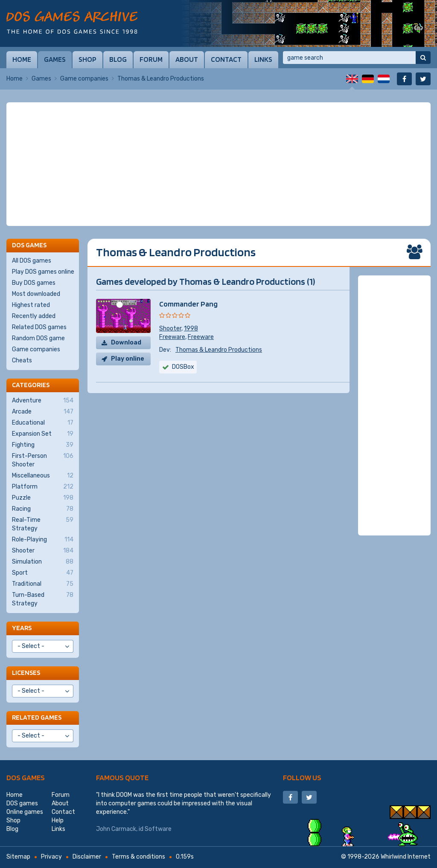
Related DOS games (39, 327)
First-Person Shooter (43, 460)
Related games (37, 717)
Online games (25, 812)
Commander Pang (188, 304)
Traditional (43, 584)
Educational (43, 423)
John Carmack (116, 829)
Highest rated (31, 305)
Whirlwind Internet (406, 857)
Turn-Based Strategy (43, 599)
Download (126, 343)
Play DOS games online (43, 272)
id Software (155, 829)
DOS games (26, 777)
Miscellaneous (43, 476)
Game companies (84, 79)
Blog (118, 59)
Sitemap (18, 857)
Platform (43, 487)
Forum (151, 59)
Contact (226, 59)
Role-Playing (43, 540)
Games (55, 59)
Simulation (43, 562)
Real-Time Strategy (43, 524)
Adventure (43, 401)
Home (22, 59)
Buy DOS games (34, 283)
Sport (43, 573)
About (187, 59)
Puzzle (43, 498)
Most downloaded (36, 294)
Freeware (172, 337)
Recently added (34, 316)
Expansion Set (43, 434)
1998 (191, 328)
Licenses (26, 673)
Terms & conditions (138, 857)
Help (58, 820)
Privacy (51, 857)
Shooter (170, 328)
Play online (128, 359)
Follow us (302, 777)
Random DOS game (38, 338)
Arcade (43, 412)
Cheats (22, 360)
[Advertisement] (218, 164)
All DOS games (32, 261)
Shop (87, 59)
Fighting (43, 445)
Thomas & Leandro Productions (219, 350)
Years (22, 628)
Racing (43, 509)
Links (263, 59)
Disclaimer (87, 857)
